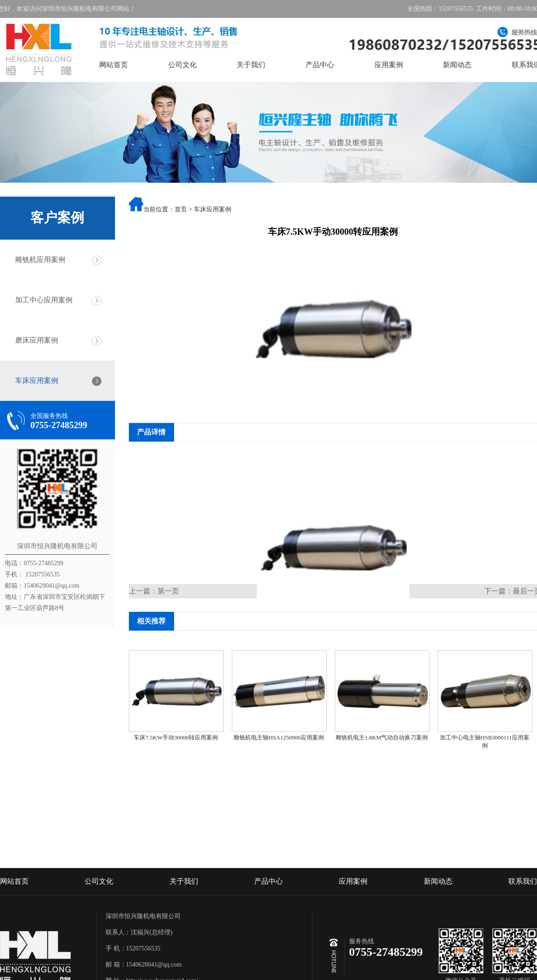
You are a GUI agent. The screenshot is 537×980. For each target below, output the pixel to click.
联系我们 (523, 905)
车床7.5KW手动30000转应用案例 (176, 737)
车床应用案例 (34, 380)
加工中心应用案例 (41, 300)
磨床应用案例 (34, 340)
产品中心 (332, 65)
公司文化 (194, 65)
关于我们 (263, 65)
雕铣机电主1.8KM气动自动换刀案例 (382, 737)
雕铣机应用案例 (37, 260)
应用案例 (400, 65)
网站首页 (125, 65)
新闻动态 (469, 65)
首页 (181, 210)
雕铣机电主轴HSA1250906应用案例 (279, 737)
